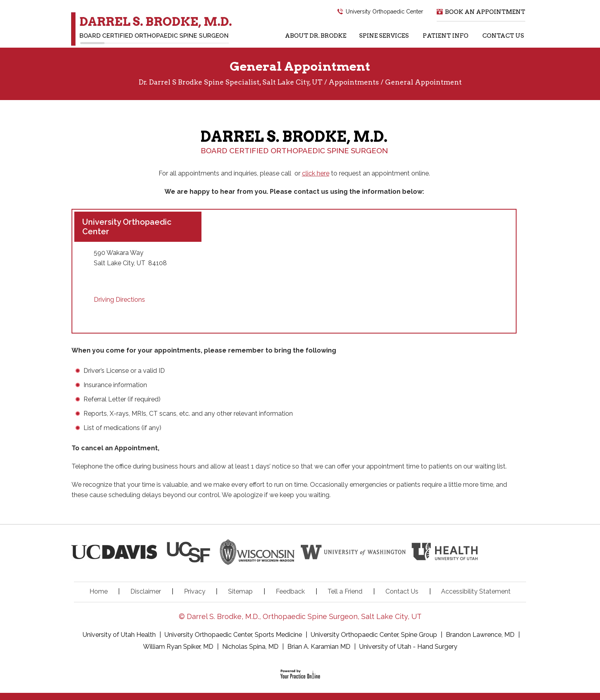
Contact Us (402, 591)
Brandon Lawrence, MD (480, 635)
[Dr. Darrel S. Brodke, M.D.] (152, 29)
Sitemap (240, 591)
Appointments (354, 82)
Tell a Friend (345, 591)
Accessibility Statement (476, 591)
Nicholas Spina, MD (250, 647)
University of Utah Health (120, 635)
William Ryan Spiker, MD (178, 647)
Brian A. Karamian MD (319, 647)
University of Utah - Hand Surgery (408, 647)
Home (99, 591)
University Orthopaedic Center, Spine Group (374, 635)
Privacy (195, 591)
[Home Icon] (269, 38)
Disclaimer (146, 591)
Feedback (290, 591)
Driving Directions (119, 300)
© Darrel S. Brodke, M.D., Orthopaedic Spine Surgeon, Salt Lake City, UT (300, 616)
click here (316, 173)
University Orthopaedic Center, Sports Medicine (234, 635)
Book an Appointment (485, 12)
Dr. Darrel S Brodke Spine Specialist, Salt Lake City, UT (231, 82)
